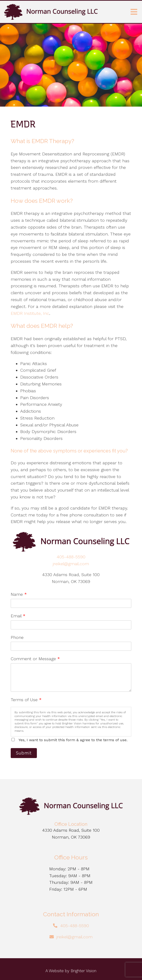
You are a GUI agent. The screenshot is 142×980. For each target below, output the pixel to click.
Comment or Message (35, 659)
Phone (17, 637)
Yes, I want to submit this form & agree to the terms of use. (73, 740)
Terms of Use (26, 700)
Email (18, 616)
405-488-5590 (71, 557)
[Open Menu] (134, 12)
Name (19, 594)
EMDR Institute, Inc (30, 313)
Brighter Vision (83, 971)
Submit (24, 753)
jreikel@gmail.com (71, 564)
